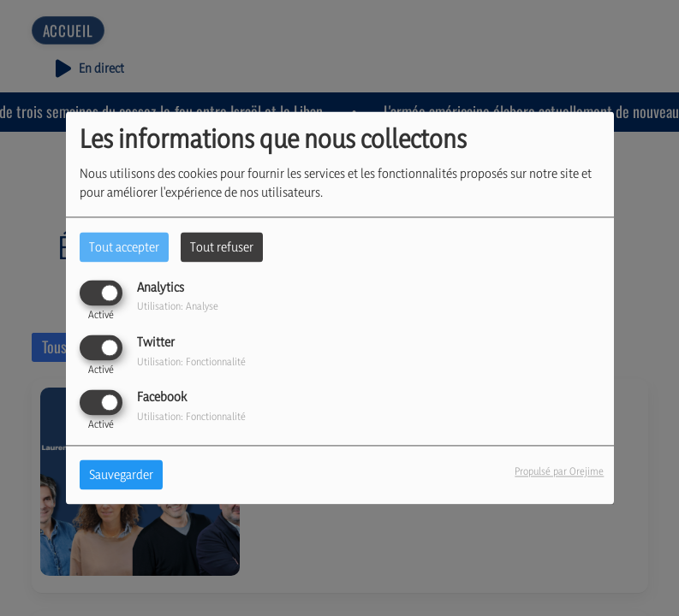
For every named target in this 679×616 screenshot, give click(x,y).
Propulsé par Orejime (559, 472)
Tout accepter (124, 247)
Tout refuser (222, 247)
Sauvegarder (121, 475)
